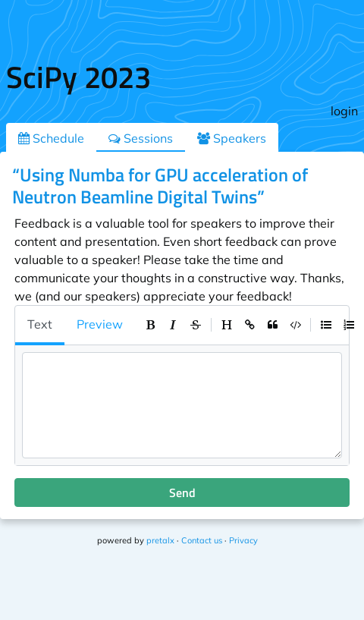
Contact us (202, 540)
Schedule (51, 138)
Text (40, 324)
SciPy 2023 (78, 77)
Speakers (232, 138)
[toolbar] (249, 325)
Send (182, 493)
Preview (100, 324)
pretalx (160, 540)
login (344, 111)
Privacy (243, 540)
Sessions (141, 138)
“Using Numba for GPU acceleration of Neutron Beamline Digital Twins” (160, 186)
